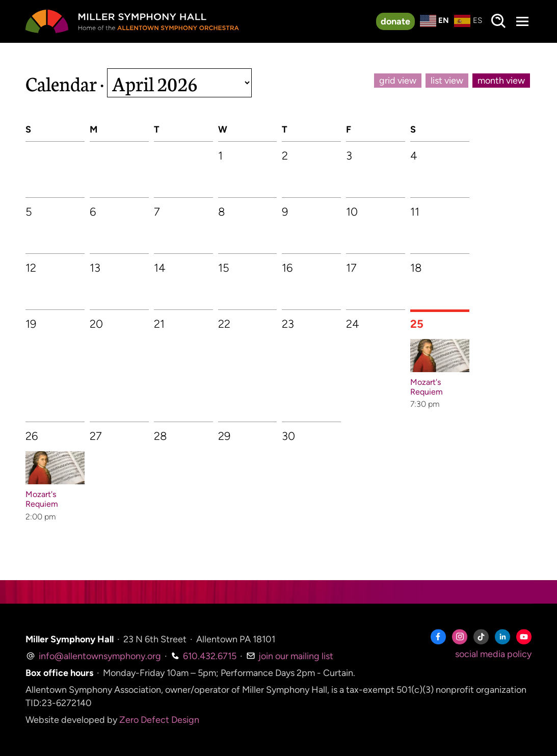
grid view (398, 81)
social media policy (493, 654)
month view (501, 81)
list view (447, 81)
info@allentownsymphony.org (93, 656)
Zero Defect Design (159, 720)
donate (395, 21)
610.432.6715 (204, 656)
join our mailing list (290, 656)
